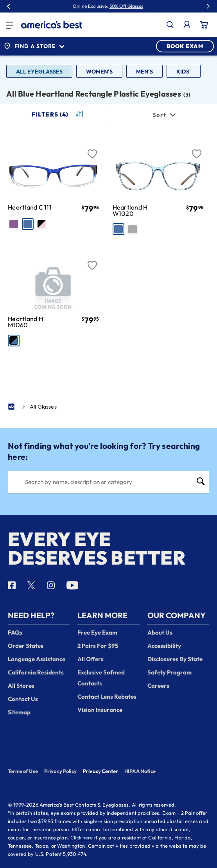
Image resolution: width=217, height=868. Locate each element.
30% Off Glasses (126, 6)
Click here (82, 838)
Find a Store (34, 46)
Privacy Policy (60, 771)
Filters (58, 115)
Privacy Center (100, 772)
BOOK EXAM (185, 46)
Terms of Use (23, 771)
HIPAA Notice (140, 771)
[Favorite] (92, 149)
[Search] (108, 482)
